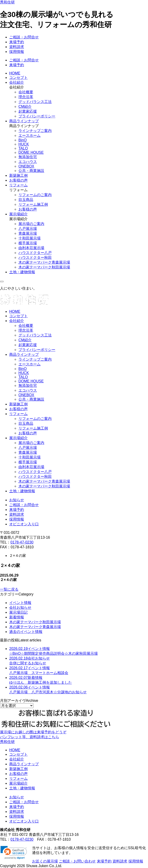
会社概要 (26, 92)
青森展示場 (28, 233)
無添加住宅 (28, 157)
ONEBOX (26, 166)
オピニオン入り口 (24, 524)
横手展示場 (28, 243)
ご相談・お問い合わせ (77, 861)
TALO (23, 148)
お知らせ (17, 500)
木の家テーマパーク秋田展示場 (44, 267)
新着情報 (17, 617)
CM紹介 (25, 107)
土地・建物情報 (22, 272)
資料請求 (17, 47)
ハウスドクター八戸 (35, 253)
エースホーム (30, 135)
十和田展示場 (30, 238)
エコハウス (28, 162)
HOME (15, 73)
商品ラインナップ (24, 121)
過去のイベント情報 (26, 632)
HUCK (24, 144)
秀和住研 (7, 2)
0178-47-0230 (22, 542)
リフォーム (18, 185)
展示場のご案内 (31, 224)
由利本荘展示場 (31, 248)
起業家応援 (28, 111)
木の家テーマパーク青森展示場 (44, 262)
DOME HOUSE (31, 152)
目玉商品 (26, 200)
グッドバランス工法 (35, 102)
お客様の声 (18, 180)
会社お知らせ (20, 608)
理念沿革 (26, 97)
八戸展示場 (28, 229)
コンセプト (18, 78)
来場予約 (17, 42)
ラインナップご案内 (35, 131)
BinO (23, 140)
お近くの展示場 (45, 861)
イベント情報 (20, 603)
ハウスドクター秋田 (35, 258)
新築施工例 (18, 175)
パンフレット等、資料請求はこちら (30, 737)
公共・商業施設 (31, 171)
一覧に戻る (9, 589)
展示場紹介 (18, 214)
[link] (14, 853)
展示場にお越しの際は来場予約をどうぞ (33, 732)
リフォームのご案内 (35, 195)
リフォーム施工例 (33, 204)
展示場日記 (18, 612)
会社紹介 (17, 82)
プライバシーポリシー (37, 116)
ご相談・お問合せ (24, 37)
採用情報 (17, 52)
